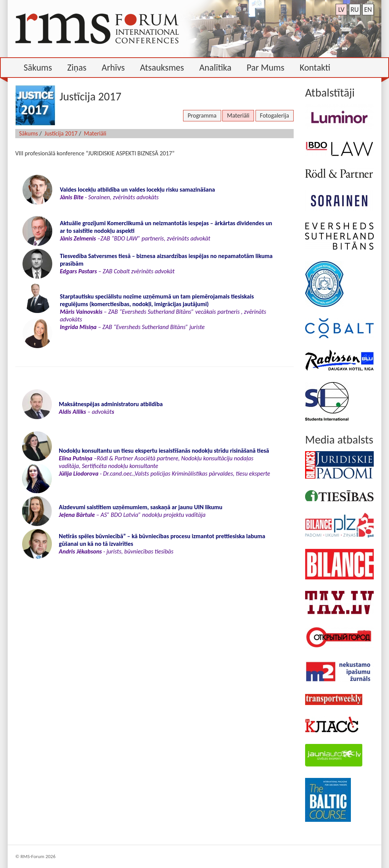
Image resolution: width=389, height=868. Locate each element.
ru (354, 10)
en (368, 10)
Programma (202, 115)
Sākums (29, 133)
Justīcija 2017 (61, 133)
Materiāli (238, 115)
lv (342, 10)
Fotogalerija (275, 115)
